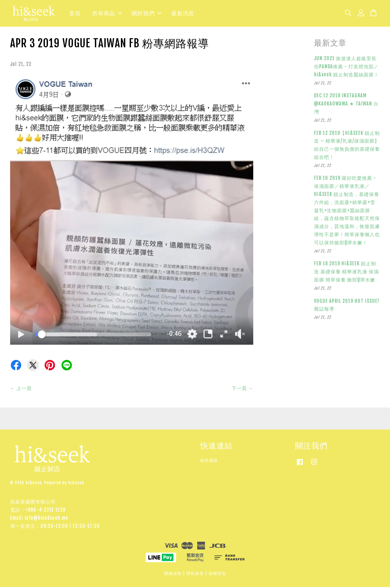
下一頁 (239, 389)
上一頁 (24, 389)
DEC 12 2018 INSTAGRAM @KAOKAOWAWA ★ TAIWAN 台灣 (346, 105)
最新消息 (183, 14)
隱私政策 (195, 574)
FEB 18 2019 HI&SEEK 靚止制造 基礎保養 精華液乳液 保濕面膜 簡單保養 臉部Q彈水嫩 (346, 273)
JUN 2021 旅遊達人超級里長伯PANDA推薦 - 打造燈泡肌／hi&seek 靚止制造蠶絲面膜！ (346, 67)
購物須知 (173, 574)
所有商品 (107, 14)
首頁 (75, 14)
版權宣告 (217, 574)
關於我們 (147, 14)
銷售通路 (209, 461)
